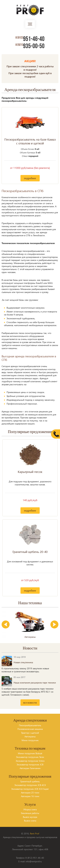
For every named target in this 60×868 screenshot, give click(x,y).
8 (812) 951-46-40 (35, 858)
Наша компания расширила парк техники (35, 683)
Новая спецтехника (23, 662)
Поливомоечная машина (30, 729)
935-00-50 (30, 46)
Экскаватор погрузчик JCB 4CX (30, 785)
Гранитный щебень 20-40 (30, 552)
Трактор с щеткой (30, 733)
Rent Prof (34, 833)
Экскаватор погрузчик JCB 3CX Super (30, 789)
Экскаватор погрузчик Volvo (30, 761)
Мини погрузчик (30, 740)
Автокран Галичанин (30, 768)
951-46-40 (30, 39)
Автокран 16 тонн (30, 796)
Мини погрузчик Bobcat (30, 753)
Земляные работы (30, 813)
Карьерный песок (30, 472)
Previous (6, 624)
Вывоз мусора (30, 817)
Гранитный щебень (30, 781)
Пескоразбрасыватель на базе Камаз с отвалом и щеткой (30, 141)
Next (54, 624)
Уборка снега (30, 809)
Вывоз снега (30, 821)
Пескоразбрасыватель (30, 725)
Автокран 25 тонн (30, 793)
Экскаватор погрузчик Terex (30, 757)
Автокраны (30, 736)
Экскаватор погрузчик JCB (30, 764)
